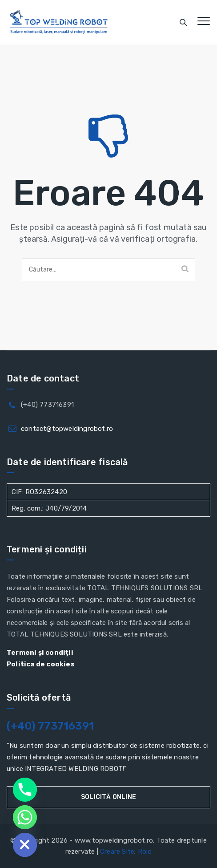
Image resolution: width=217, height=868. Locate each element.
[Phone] (25, 790)
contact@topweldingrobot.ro (67, 429)
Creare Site (117, 852)
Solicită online (108, 797)
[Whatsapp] (25, 817)
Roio (145, 852)
